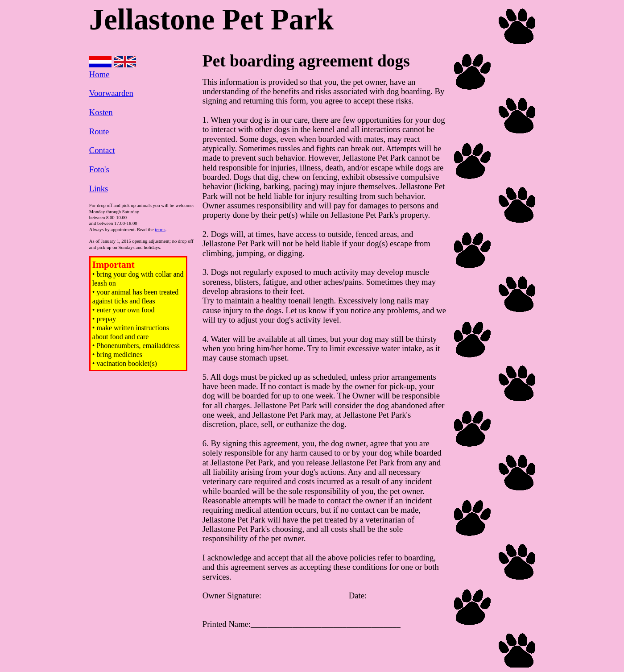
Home (99, 74)
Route (99, 131)
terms (160, 230)
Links (99, 189)
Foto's (99, 169)
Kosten (101, 112)
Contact (102, 150)
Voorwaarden (111, 93)
